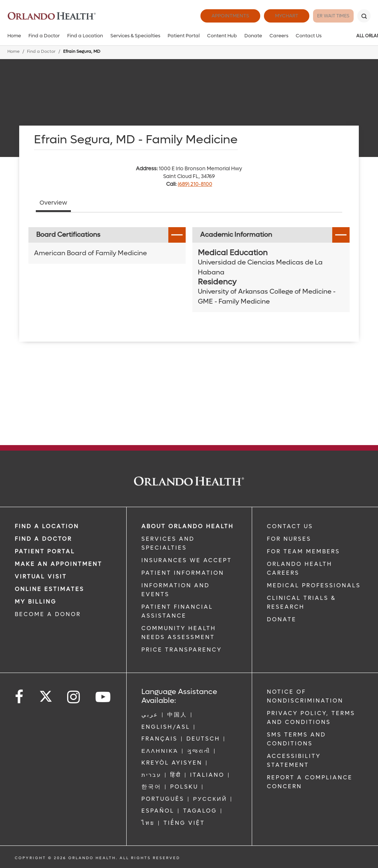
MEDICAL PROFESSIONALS (314, 585)
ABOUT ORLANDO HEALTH (188, 526)
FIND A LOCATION (47, 526)
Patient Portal (184, 36)
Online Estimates (49, 589)
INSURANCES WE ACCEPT (187, 560)
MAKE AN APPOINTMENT (59, 564)
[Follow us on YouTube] (104, 697)
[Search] (364, 16)
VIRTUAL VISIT (41, 577)
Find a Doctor (44, 36)
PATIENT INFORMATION (183, 573)
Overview (53, 203)
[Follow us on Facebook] (20, 697)
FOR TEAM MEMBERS (303, 551)
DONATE (282, 619)
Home (14, 36)
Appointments (215, 16)
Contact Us (309, 36)
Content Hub (222, 36)
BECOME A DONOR (48, 614)
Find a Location (85, 36)
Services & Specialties (135, 36)
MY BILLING (36, 602)
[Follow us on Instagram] (74, 697)
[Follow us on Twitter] (46, 694)
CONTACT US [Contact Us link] (290, 526)
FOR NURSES (289, 539)
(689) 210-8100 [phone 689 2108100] (195, 184)
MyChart (271, 16)
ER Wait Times (326, 16)
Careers (279, 36)
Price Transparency (182, 650)
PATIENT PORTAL (45, 551)
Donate (253, 36)
